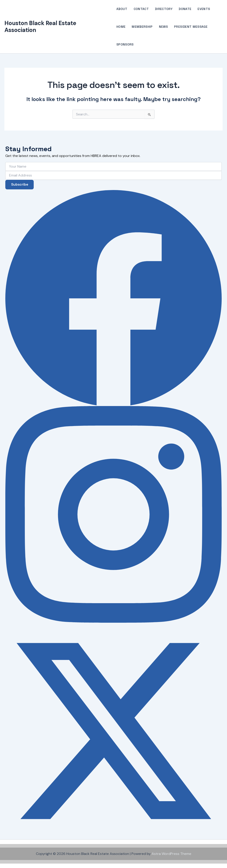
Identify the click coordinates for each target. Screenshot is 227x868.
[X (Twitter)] (113, 731)
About (122, 9)
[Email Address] (113, 175)
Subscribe (20, 184)
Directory (164, 9)
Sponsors (125, 44)
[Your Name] (113, 166)
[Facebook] (113, 298)
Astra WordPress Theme (171, 854)
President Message (191, 27)
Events (204, 9)
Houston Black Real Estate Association (40, 27)
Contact (141, 9)
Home (121, 27)
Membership (142, 27)
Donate (185, 9)
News (163, 27)
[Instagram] (113, 514)
